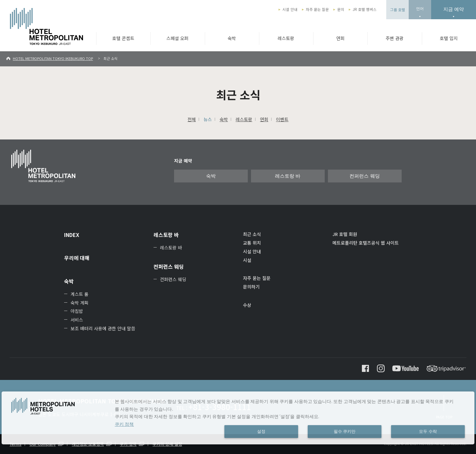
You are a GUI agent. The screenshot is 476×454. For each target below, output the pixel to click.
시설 (247, 260)
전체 (192, 119)
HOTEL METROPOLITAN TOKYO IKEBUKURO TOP (53, 58)
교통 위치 (252, 243)
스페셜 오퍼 (177, 38)
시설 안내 (290, 9)
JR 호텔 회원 (345, 234)
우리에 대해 (77, 258)
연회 (340, 38)
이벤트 (282, 119)
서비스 (77, 320)
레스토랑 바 (288, 176)
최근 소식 (252, 234)
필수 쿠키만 (345, 432)
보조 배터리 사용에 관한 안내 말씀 (103, 328)
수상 (247, 305)
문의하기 (251, 287)
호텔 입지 (449, 38)
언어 (420, 9)
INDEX (72, 235)
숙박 (232, 38)
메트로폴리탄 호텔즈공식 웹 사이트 (366, 243)
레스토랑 (286, 38)
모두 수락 (428, 432)
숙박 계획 (79, 303)
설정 (261, 432)
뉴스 (208, 119)
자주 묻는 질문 (317, 9)
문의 (341, 9)
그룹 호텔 (398, 10)
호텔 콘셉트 (123, 38)
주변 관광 (395, 38)
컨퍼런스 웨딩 (364, 176)
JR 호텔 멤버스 (365, 9)
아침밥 (77, 311)
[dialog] (238, 418)
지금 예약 (454, 9)
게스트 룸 (79, 294)
